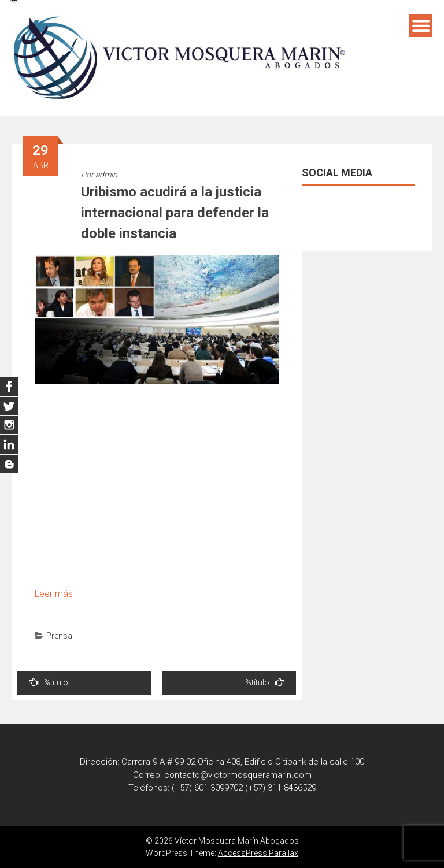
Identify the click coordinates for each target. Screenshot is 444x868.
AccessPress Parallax (258, 853)
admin (106, 175)
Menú (421, 25)
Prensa (59, 636)
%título (49, 682)
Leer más (54, 594)
